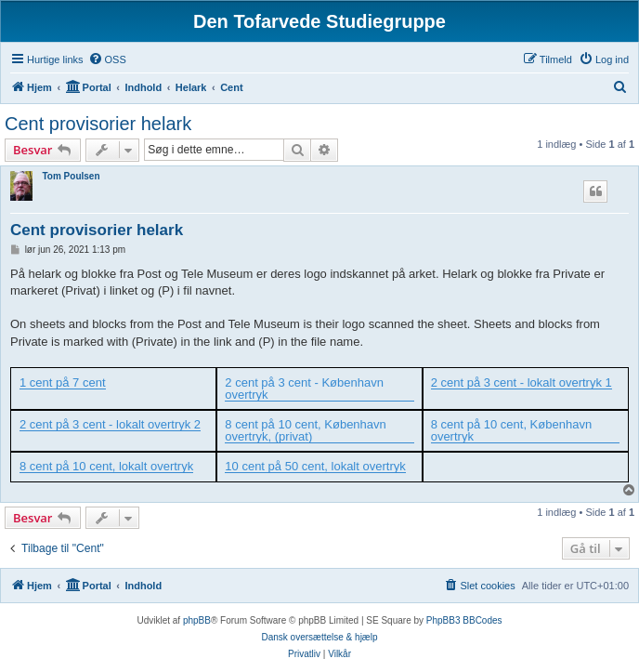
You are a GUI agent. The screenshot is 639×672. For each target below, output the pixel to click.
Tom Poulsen (71, 176)
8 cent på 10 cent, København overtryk (511, 431)
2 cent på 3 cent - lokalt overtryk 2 (110, 425)
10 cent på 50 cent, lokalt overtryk (315, 467)
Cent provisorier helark (98, 124)
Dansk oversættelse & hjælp (319, 637)
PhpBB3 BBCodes (464, 620)
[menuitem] (107, 59)
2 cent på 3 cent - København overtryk (304, 389)
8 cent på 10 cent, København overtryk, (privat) (305, 431)
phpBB (197, 620)
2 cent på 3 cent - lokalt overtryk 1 (522, 383)
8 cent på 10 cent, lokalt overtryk (106, 467)
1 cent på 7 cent (63, 383)
